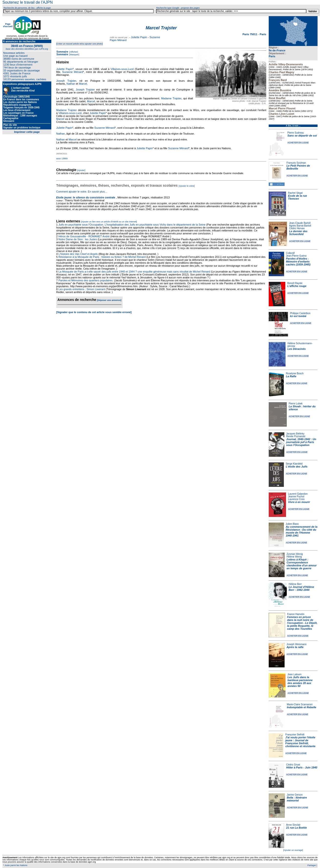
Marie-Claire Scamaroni (300, 704)
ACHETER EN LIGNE (298, 143)
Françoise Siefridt (295, 735)
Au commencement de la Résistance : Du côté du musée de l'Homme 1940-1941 (302, 531)
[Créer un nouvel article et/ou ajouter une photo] (80, 44)
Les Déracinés (297, 349)
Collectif (290, 253)
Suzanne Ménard (72, 72)
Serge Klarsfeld (294, 464)
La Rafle (291, 376)
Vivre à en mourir (299, 502)
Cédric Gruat (293, 765)
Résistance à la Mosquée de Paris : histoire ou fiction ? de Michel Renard (102, 257)
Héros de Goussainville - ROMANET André (84, 236)
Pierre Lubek (296, 404)
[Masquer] (74, 55)
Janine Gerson (295, 795)
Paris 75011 (250, 34)
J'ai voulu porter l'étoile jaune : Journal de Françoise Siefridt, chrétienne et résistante (300, 742)
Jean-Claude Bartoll (300, 223)
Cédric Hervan (297, 228)
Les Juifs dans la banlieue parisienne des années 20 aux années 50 (300, 682)
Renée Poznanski (296, 436)
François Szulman (296, 163)
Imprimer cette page (27, 132)
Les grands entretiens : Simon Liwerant (82, 289)
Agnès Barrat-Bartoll (300, 226)
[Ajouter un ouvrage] (293, 850)
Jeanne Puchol (296, 497)
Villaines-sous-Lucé (122, 69)
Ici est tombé (298, 316)
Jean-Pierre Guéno (296, 256)
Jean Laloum (294, 674)
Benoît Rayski (295, 283)
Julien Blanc (292, 524)
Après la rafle (295, 647)
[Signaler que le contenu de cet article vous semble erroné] (94, 312)
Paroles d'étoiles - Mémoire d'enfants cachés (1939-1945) (298, 262)
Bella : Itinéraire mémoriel (297, 799)
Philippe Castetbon (300, 313)
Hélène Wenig (294, 557)
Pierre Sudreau (296, 133)
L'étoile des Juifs (297, 467)
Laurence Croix (296, 499)
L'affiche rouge (297, 286)
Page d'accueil (8, 25)
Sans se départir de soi (302, 136)
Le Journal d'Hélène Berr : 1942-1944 (301, 588)
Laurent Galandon (298, 494)
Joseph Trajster (66, 81)
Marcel (83, 84)
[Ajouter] (81, 170)
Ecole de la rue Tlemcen (298, 197)
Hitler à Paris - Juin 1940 (302, 767)
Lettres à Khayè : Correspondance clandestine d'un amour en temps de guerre (302, 564)
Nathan (71, 84)
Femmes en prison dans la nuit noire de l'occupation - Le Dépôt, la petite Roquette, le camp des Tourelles (302, 623)
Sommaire (62, 52)
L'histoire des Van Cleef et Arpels (78, 254)
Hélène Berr (295, 584)
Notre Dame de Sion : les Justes (78, 239)
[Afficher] (73, 52)
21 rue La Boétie (296, 828)
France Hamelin (296, 614)
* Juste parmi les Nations (15, 865)
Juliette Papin (139, 37)
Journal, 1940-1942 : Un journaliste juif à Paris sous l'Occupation (301, 442)
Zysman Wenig (295, 554)
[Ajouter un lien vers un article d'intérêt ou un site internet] (109, 222)
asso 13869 (62, 159)
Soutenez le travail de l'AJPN (28, 2)
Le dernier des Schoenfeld (298, 233)
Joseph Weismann (297, 644)
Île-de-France (277, 50)
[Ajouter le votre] (187, 186)
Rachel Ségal (295, 193)
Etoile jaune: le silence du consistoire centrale (86, 197)
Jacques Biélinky (295, 434)
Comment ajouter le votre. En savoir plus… (82, 192)
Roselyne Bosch (295, 373)
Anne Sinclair (293, 825)
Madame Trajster (171, 98)
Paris (272, 56)
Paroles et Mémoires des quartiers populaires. (86, 280)
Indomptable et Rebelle (301, 707)
